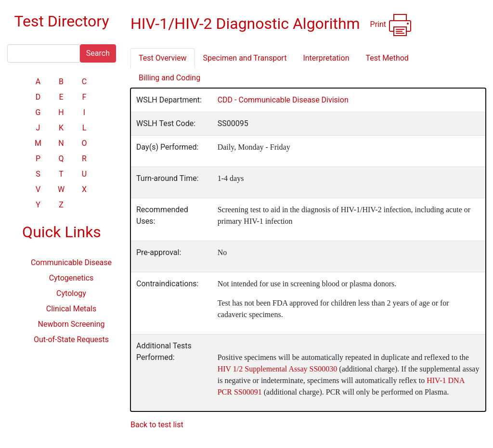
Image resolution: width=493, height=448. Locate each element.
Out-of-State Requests (71, 339)
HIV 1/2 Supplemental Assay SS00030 (278, 369)
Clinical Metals (71, 309)
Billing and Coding (169, 78)
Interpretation (326, 58)
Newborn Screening (71, 324)
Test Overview (163, 58)
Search (98, 53)
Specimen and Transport (245, 58)
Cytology (71, 293)
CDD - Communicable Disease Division (283, 100)
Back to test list (157, 425)
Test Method (387, 58)
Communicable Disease (71, 262)
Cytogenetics (71, 278)
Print (391, 25)
